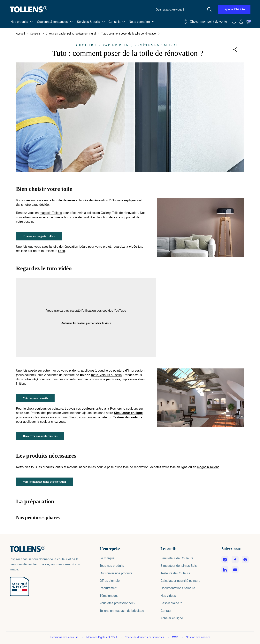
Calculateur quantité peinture (180, 581)
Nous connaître (139, 22)
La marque (107, 558)
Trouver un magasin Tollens (39, 236)
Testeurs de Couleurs (175, 573)
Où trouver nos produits (116, 573)
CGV (175, 637)
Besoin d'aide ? (171, 603)
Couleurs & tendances (52, 22)
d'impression (135, 371)
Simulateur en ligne (128, 413)
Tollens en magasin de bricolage (122, 611)
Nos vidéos (168, 596)
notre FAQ (31, 379)
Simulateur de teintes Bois (179, 566)
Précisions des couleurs (65, 637)
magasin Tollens (51, 213)
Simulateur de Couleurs (177, 558)
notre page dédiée (36, 205)
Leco (61, 251)
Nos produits (19, 22)
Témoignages (109, 596)
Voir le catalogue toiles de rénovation (44, 482)
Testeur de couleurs (128, 417)
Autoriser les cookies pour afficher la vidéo (86, 323)
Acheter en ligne (172, 618)
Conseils (115, 22)
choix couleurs (37, 409)
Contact (166, 611)
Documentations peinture (178, 588)
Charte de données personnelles (145, 637)
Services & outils (88, 22)
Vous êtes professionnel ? (117, 603)
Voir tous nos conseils (35, 398)
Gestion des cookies (198, 637)
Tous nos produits (112, 566)
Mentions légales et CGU (102, 637)
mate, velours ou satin (107, 375)
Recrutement (109, 588)
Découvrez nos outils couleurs (40, 436)
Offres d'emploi (110, 581)
